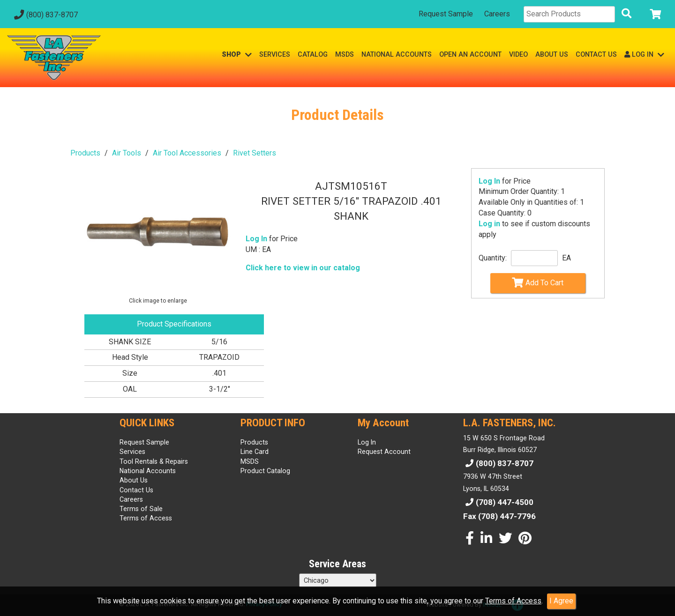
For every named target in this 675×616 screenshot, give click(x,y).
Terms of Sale (141, 509)
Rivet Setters (255, 153)
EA (566, 258)
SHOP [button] (237, 55)
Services (132, 452)
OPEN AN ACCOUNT (470, 54)
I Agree (561, 601)
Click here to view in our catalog (303, 268)
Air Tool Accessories (187, 153)
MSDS (345, 54)
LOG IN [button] (644, 55)
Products (85, 153)
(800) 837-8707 (45, 15)
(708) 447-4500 (498, 502)
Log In (489, 181)
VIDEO (518, 54)
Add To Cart (538, 282)
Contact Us (136, 490)
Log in (489, 224)
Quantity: (493, 258)
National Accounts (148, 471)
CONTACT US (596, 54)
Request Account (384, 452)
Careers (497, 14)
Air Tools (127, 153)
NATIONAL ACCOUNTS (397, 54)
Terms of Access (513, 601)
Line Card (255, 452)
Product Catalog (265, 471)
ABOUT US (552, 54)
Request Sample (446, 14)
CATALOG (313, 54)
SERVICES (275, 54)
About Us (134, 480)
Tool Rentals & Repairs (154, 461)
